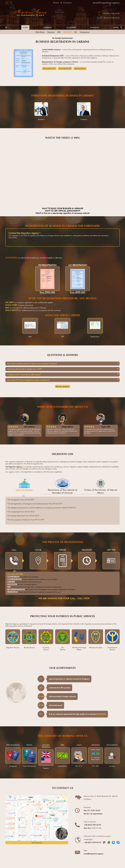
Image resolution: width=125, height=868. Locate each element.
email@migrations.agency (106, 3)
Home (56, 3)
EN (7, 3)
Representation (80, 68)
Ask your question (62, 386)
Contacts (68, 3)
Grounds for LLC (49, 68)
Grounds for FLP (65, 68)
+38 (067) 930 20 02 (111, 13)
